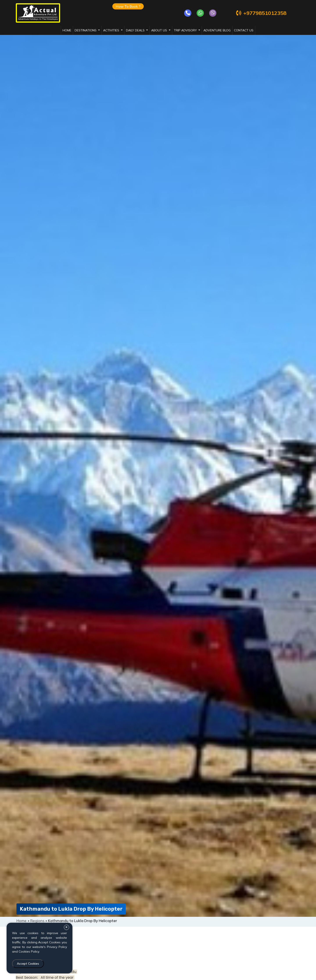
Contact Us (244, 30)
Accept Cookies (28, 964)
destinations (86, 30)
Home (67, 30)
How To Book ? (128, 6)
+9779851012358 (261, 13)
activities (112, 30)
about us (160, 30)
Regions (37, 921)
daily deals (136, 30)
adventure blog (217, 30)
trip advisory (186, 30)
